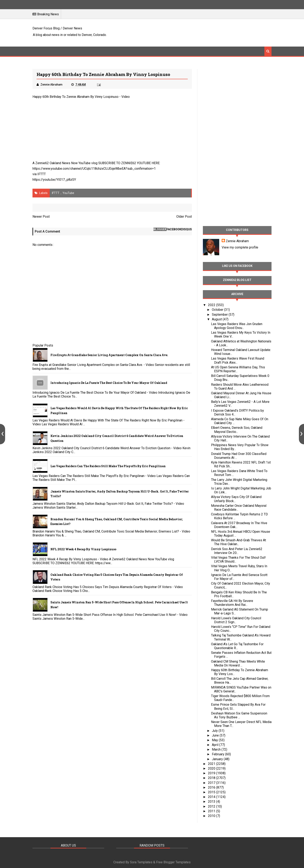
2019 (212, 773)
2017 (212, 783)
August (217, 319)
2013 (212, 802)
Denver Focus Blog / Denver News (57, 28)
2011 (212, 811)
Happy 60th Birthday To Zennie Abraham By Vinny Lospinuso (75, 97)
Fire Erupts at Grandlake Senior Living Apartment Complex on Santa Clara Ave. (109, 355)
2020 (212, 768)
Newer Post (41, 217)
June (216, 735)
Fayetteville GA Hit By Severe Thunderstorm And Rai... (232, 603)
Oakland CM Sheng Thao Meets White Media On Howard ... (238, 663)
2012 (212, 806)
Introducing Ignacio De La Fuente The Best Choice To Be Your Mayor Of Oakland (109, 383)
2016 (212, 787)
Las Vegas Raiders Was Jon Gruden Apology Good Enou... (237, 326)
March (217, 749)
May (215, 740)
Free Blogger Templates (173, 862)
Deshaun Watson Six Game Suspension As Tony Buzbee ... (239, 715)
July (215, 731)
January (218, 759)
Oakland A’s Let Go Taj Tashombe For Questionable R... (237, 646)
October (218, 310)
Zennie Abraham (237, 241)
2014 (212, 797)
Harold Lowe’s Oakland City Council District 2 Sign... (236, 620)
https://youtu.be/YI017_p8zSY (54, 180)
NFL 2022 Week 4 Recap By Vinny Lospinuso (83, 549)
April (216, 745)
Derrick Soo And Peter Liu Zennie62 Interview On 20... (237, 551)
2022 (212, 305)
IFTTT (42, 174)
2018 (212, 778)
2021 (212, 764)
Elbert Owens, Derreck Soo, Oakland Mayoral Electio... (237, 430)
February (218, 754)
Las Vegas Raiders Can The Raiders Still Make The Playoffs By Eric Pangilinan (108, 466)
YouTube (68, 193)
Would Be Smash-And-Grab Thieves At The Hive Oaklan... (239, 542)
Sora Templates (141, 862)
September (220, 315)
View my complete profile (240, 247)
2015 (212, 792)
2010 (212, 816)
